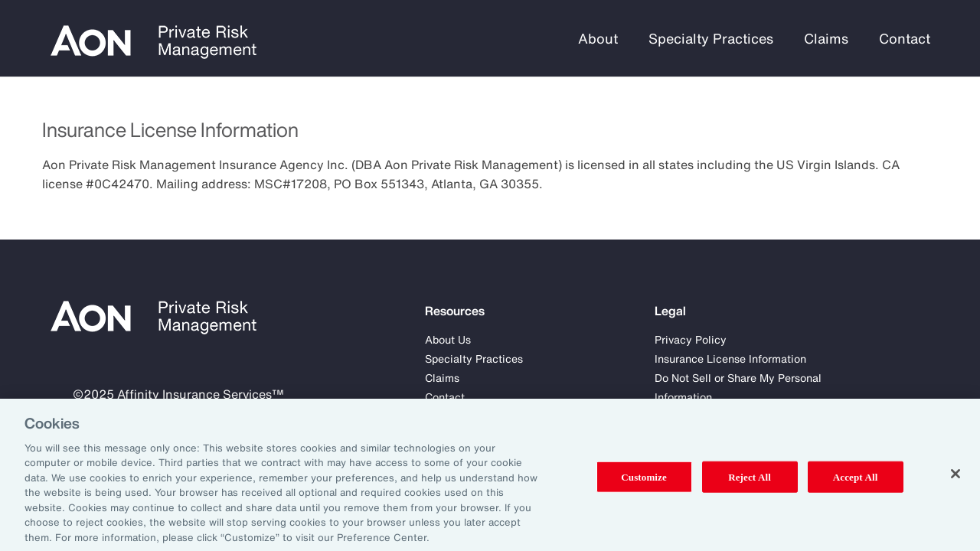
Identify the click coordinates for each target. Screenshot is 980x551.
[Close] (955, 481)
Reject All (750, 483)
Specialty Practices (711, 38)
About (598, 38)
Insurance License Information (730, 359)
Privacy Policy (691, 339)
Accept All (856, 483)
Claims (826, 38)
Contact (905, 38)
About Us (448, 339)
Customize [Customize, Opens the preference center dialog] (644, 483)
